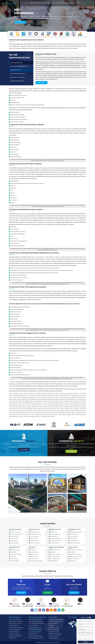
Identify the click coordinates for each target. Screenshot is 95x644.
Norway (24, 407)
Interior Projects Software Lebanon (38, 379)
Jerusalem (20, 401)
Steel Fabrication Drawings (15, 554)
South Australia (54, 411)
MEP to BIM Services (53, 536)
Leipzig (13, 403)
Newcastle (11, 407)
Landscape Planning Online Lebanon (33, 284)
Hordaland (62, 399)
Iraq (79, 399)
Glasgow (11, 399)
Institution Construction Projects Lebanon (17, 159)
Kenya (44, 401)
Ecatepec (15, 397)
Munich (53, 405)
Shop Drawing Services (14, 550)
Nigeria (20, 407)
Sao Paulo (13, 411)
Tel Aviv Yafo (15, 413)
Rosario (58, 409)
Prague (84, 407)
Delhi (52, 395)
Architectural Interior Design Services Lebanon (27, 333)
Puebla (14, 409)
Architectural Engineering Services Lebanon (26, 40)
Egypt (27, 397)
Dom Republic (61, 395)
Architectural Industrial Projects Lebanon (25, 164)
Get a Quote (24, 450)
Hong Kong (69, 414)
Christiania (63, 393)
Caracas (35, 393)
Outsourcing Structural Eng (35, 534)
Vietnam (26, 414)
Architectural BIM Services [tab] (16, 63)
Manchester (66, 403)
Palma (51, 407)
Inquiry (78, 3)
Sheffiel (31, 411)
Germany (81, 397)
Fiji (46, 397)
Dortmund (66, 395)
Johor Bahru (31, 401)
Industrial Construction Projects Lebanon (18, 205)
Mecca (80, 403)
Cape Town (30, 393)
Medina (11, 405)
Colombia (11, 395)
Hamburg (53, 399)
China (59, 393)
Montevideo (40, 405)
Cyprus (41, 395)
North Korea (38, 416)
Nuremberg (34, 407)
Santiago (76, 409)
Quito (34, 409)
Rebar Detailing (13, 552)
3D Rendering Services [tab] (16, 70)
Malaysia (57, 403)
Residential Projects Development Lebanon (67, 248)
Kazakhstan (40, 401)
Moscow (22, 416)
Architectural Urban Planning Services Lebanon (28, 287)
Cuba (34, 395)
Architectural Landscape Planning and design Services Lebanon (34, 253)
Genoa (77, 397)
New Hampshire (32, 416)
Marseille (76, 403)
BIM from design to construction (76, 556)
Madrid (50, 403)
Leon (16, 403)
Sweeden (67, 411)
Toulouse (31, 413)
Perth (60, 407)
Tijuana (25, 413)
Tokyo (28, 413)
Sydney (76, 411)
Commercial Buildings (14, 561)
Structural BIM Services (54, 559)
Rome (55, 409)
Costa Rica (26, 395)
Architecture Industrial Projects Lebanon (43, 206)
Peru (63, 407)
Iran (77, 399)
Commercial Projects (73, 536)
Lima (21, 403)
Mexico (18, 416)
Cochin (80, 393)
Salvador (67, 409)
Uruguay (73, 413)
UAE (48, 413)
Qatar (26, 409)
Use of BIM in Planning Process (75, 554)
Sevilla (23, 411)
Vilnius (29, 414)
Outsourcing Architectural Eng (16, 534)
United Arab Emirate (53, 413)
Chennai (53, 393)
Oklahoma (49, 416)
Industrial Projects (13, 539)
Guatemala (43, 399)
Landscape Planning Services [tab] (17, 81)
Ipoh (75, 399)
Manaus (61, 403)
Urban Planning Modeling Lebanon (49, 330)
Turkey (45, 413)
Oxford (44, 407)
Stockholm (62, 411)
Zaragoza (64, 414)
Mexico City (26, 405)
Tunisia (40, 413)
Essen (36, 397)
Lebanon (84, 401)
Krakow (51, 401)
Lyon (43, 403)
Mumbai (49, 405)
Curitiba (37, 395)
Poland (71, 407)
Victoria (19, 414)
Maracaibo (72, 403)
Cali (13, 393)
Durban (11, 397)
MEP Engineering (53, 532)
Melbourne (15, 405)
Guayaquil (48, 399)
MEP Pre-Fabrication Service (55, 541)
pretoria (11, 409)
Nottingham (44, 416)
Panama (55, 407)
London (40, 403)
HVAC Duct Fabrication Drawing (36, 561)
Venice (15, 414)
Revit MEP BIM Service (54, 543)
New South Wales (82, 405)
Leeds (10, 403)
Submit (86, 642)
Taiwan (80, 411)
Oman (38, 407)
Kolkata (48, 401)
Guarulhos (39, 399)
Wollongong (51, 414)
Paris (58, 407)
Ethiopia (43, 397)
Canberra (26, 393)
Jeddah (16, 401)
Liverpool (31, 403)
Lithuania (27, 403)
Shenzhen (35, 411)
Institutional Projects (14, 536)
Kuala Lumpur (60, 401)
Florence (52, 397)
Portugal (80, 407)
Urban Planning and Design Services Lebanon (49, 329)
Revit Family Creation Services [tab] (17, 77)
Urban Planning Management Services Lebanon (19, 329)
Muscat (61, 405)
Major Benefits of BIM (73, 559)
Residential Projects (14, 541)
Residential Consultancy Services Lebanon (35, 248)
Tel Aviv (11, 413)
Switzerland (72, 411)
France (60, 397)
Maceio (46, 403)
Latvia (81, 401)
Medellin (84, 403)
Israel (85, 399)
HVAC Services (32, 550)
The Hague (20, 413)
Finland (48, 397)
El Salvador (31, 397)
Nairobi (64, 405)
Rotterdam (62, 409)
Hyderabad (71, 399)
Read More (41, 83)
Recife (36, 409)
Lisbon (24, 403)
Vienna (22, 414)
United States (68, 413)
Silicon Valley (55, 642)
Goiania (15, 399)
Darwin (49, 395)
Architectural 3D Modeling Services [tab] (19, 66)
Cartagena (44, 393)
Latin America (76, 401)
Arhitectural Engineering (15, 532)
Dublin (73, 395)
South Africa (47, 411)
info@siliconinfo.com (74, 589)
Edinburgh (23, 397)
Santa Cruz (72, 409)
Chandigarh (49, 393)
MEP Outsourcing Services (55, 534)
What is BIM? (72, 552)
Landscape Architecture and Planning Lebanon (20, 283)
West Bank (37, 414)
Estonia (39, 397)
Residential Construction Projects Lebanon (18, 248)
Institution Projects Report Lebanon (57, 161)
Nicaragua (16, 407)
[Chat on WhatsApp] (63, 610)
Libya (18, 403)
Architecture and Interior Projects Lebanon (69, 377)
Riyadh (48, 409)
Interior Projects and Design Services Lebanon (52, 377)
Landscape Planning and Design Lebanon (48, 284)
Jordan (36, 401)
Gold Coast (19, 399)
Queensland (30, 409)
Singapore (39, 411)
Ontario (53, 416)
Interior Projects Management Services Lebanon (21, 377)
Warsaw (33, 414)
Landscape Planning (14, 543)
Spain (58, 411)
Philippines (67, 407)
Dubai (70, 395)
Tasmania (84, 411)
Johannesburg (25, 401)
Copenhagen (16, 395)
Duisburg (76, 395)
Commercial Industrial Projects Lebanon (49, 205)
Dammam (45, 395)
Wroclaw (55, 414)
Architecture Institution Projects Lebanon (42, 161)
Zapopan (60, 414)
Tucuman (36, 413)
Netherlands (75, 405)
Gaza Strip (69, 397)
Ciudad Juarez (76, 393)
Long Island (77, 414)
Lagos (72, 401)
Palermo (47, 407)
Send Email (74, 593)
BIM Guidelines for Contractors (75, 550)
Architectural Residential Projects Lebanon (26, 209)
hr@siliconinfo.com (47, 589)
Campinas (21, 393)
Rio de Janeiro (43, 409)
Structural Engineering (34, 532)
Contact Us (20, 22)
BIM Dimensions (72, 561)
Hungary (66, 399)
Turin (42, 413)
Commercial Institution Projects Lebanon (49, 159)
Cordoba (21, 395)
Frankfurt (64, 397)
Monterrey (34, 405)
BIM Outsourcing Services (54, 554)
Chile (56, 393)
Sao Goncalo (81, 409)
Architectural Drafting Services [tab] (18, 74)
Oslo (41, 407)
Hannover (57, 399)
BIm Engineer (52, 552)
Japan (12, 401)
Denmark (55, 395)
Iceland (73, 414)
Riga (39, 409)
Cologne (84, 393)
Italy (10, 401)
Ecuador (19, 397)
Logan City (36, 403)
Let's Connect (88, 3)
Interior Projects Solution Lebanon (66, 379)
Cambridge (16, 393)
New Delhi (26, 416)
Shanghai (27, 411)
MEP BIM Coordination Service (55, 539)
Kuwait (65, 401)
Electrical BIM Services (54, 561)
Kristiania (55, 401)
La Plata (69, 401)
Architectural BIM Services (55, 556)
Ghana (84, 397)
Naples (68, 405)
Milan (30, 405)
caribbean (39, 393)
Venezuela (11, 414)
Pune (23, 409)
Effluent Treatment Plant (35, 543)
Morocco (45, 405)
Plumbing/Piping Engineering (75, 532)
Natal (71, 405)
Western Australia (44, 414)
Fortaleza (56, 397)
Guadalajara (33, 399)
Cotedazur (30, 395)
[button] (7, 16)
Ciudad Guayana (69, 393)
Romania (51, 409)
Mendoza (20, 405)
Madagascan (83, 414)
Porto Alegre (75, 407)
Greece (29, 399)
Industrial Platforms (14, 559)
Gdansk (73, 397)
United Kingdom (61, 413)
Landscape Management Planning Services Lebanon (55, 283)
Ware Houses (12, 556)
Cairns (10, 393)
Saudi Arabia (18, 411)
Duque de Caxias (82, 395)
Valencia (84, 413)
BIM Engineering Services (54, 550)
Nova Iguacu (28, 407)
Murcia (57, 405)
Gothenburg (24, 399)
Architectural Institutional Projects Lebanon (27, 124)
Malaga (53, 403)
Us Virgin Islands (78, 413)
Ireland (82, 399)
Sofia (43, 411)
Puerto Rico (19, 409)
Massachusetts (12, 416)
